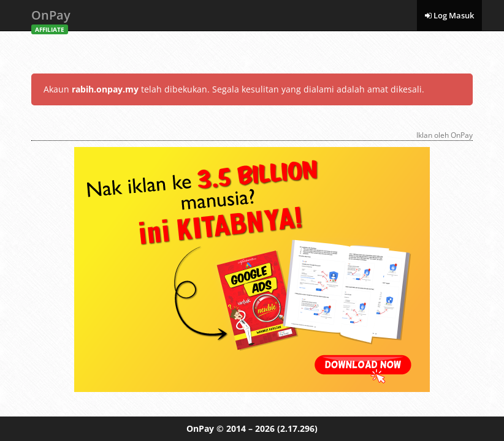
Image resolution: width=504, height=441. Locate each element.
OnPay (51, 19)
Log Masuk (449, 15)
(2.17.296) (297, 428)
